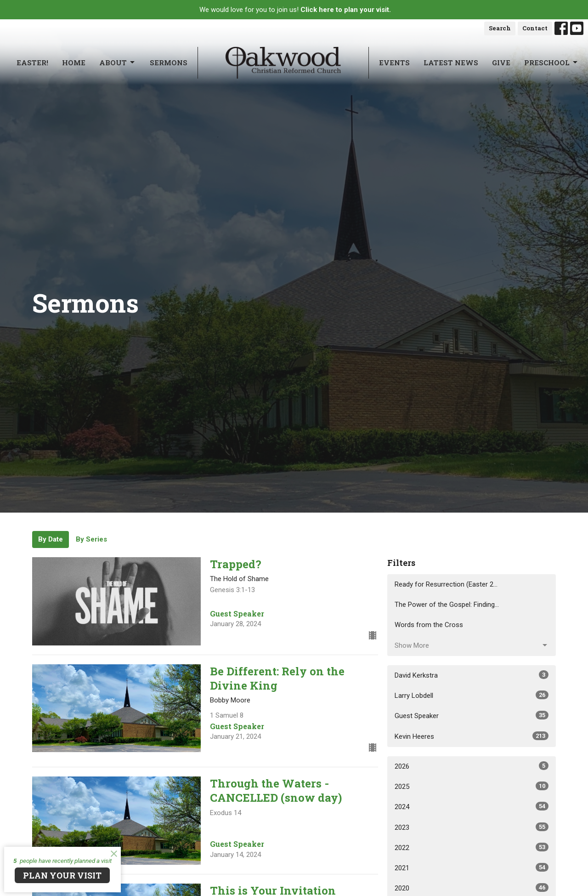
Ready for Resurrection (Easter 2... (446, 584)
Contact (535, 28)
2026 (472, 766)
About (118, 63)
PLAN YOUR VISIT (62, 875)
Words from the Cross (429, 625)
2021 (472, 867)
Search (500, 28)
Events (394, 63)
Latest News (451, 63)
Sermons (169, 63)
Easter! (32, 63)
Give (501, 63)
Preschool (551, 63)
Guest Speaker (472, 715)
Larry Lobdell (472, 695)
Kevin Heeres (472, 736)
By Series (91, 539)
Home (74, 63)
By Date (51, 539)
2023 (472, 827)
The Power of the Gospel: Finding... (447, 605)
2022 (472, 847)
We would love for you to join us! (295, 10)
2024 (472, 806)
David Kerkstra (472, 675)
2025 (472, 786)
